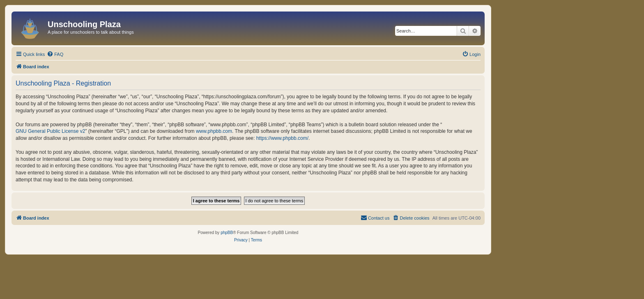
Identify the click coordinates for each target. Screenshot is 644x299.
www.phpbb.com (214, 131)
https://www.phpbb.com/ (282, 138)
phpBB (227, 233)
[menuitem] (55, 54)
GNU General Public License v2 (50, 131)
